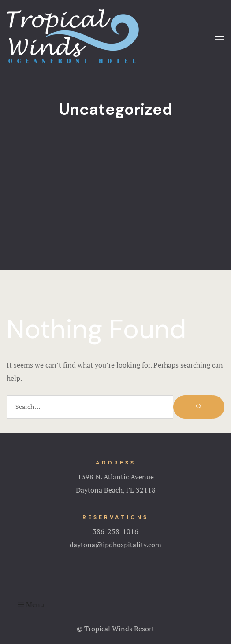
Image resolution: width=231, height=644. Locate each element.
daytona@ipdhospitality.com (115, 545)
